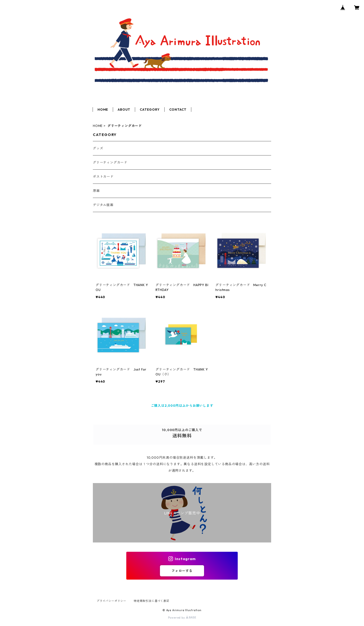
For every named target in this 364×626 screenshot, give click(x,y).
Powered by (182, 618)
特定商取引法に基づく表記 (152, 601)
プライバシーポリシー (111, 601)
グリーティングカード (110, 162)
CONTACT (178, 110)
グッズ (98, 148)
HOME (103, 110)
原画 (96, 191)
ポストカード (103, 177)
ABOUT (124, 110)
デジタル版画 (103, 205)
